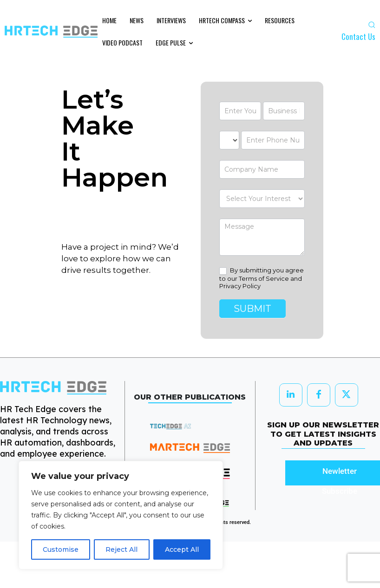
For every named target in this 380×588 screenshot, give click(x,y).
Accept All (182, 549)
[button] (372, 25)
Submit (252, 309)
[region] (121, 515)
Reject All (121, 549)
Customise (61, 549)
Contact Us (358, 36)
